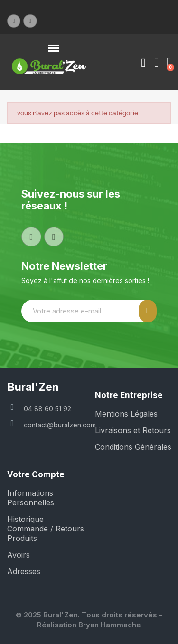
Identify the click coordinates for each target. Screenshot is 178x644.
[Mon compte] (143, 63)
